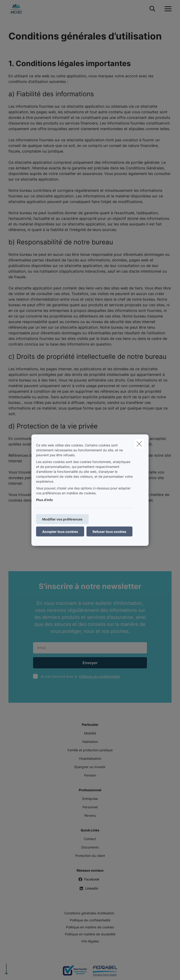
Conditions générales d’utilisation (89, 913)
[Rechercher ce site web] (152, 9)
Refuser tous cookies (109, 531)
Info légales (90, 941)
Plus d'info (45, 500)
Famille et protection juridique (90, 750)
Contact (90, 839)
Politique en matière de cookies (90, 927)
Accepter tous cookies (60, 531)
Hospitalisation (90, 758)
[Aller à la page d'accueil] (19, 9)
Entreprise (90, 799)
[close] (139, 444)
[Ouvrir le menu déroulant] (167, 9)
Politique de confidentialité (99, 676)
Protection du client (90, 856)
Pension (90, 775)
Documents (90, 847)
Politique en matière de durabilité (90, 934)
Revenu (90, 815)
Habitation (90, 742)
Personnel (90, 807)
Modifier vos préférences (62, 519)
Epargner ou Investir (90, 767)
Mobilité (90, 733)
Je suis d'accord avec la (82, 676)
